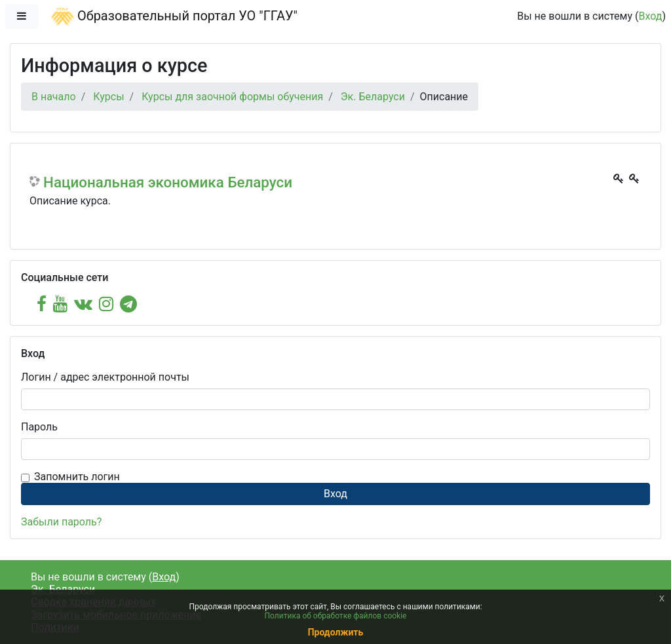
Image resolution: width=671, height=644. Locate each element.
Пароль (39, 427)
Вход (650, 16)
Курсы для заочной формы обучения (232, 97)
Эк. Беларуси (373, 97)
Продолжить (336, 632)
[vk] (83, 304)
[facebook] (42, 304)
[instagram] (106, 304)
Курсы (108, 97)
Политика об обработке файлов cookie (336, 616)
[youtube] (60, 304)
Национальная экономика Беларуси (168, 182)
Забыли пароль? (61, 522)
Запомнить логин (77, 477)
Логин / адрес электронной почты (105, 377)
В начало (54, 97)
